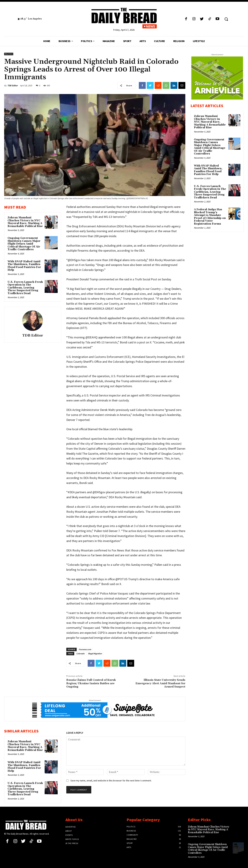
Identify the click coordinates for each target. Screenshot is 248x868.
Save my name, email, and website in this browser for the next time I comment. (111, 781)
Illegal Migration (95, 653)
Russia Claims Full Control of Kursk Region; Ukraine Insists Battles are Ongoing (91, 683)
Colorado (80, 653)
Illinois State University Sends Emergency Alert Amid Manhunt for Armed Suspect (160, 683)
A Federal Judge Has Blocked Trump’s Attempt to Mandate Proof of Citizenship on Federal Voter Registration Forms (210, 217)
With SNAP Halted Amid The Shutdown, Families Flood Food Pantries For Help (24, 266)
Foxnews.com (85, 649)
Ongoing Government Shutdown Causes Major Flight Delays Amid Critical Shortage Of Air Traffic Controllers (24, 244)
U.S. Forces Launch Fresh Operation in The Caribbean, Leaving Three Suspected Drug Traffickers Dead (25, 288)
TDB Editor (13, 86)
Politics (9, 54)
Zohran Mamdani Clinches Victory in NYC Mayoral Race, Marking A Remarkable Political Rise (25, 222)
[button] (226, 19)
